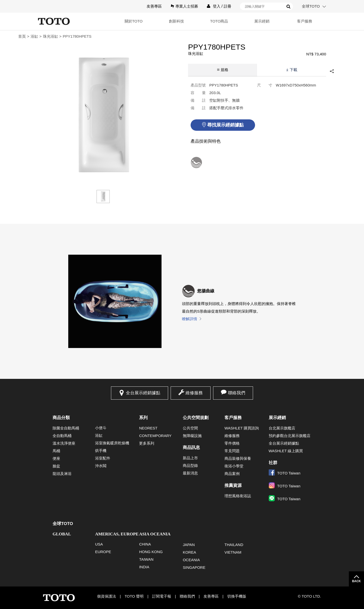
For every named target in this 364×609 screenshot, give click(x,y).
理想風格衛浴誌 (238, 496)
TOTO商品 (211, 21)
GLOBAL (62, 534)
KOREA (189, 552)
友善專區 (154, 6)
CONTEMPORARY (155, 436)
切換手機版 (237, 596)
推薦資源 (233, 485)
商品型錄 (190, 465)
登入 (217, 6)
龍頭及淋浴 (62, 474)
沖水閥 (101, 466)
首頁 (22, 36)
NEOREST (148, 428)
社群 (273, 463)
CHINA (145, 544)
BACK (357, 581)
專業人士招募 (187, 6)
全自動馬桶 (62, 436)
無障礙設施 (192, 436)
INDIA (144, 567)
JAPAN (189, 545)
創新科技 (165, 21)
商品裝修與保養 (238, 458)
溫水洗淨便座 (64, 443)
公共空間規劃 (196, 418)
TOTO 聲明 (134, 596)
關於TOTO (119, 21)
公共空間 (190, 428)
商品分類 (61, 418)
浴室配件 (103, 458)
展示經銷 (257, 21)
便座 (56, 458)
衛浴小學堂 (234, 466)
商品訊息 (191, 448)
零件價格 (232, 443)
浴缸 (34, 36)
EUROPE (103, 552)
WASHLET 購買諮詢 (242, 428)
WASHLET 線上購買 (286, 451)
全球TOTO (311, 6)
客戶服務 (303, 21)
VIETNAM (233, 552)
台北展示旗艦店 (282, 428)
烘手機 (101, 451)
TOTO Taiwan (285, 473)
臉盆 (56, 466)
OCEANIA (191, 560)
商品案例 (232, 474)
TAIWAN (146, 559)
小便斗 (101, 428)
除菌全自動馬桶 (66, 428)
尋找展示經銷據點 (225, 125)
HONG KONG (151, 552)
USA (99, 544)
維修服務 (194, 393)
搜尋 (288, 7)
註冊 (227, 6)
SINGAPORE (194, 567)
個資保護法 (107, 596)
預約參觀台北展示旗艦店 (290, 436)
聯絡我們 (237, 393)
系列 (143, 418)
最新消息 (190, 473)
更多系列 (147, 443)
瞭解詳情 (190, 319)
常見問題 (232, 451)
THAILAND (234, 545)
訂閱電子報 (162, 596)
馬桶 (56, 451)
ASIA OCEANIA (155, 534)
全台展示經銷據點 (143, 393)
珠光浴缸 (51, 36)
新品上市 (190, 458)
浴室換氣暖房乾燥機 (112, 443)
